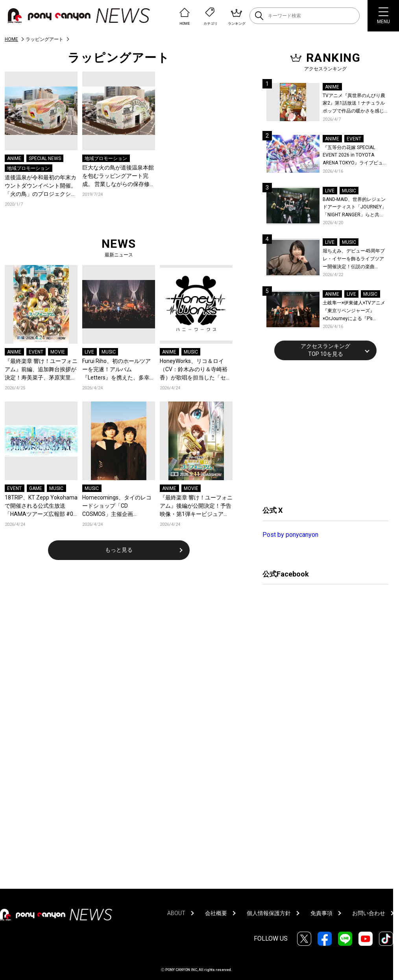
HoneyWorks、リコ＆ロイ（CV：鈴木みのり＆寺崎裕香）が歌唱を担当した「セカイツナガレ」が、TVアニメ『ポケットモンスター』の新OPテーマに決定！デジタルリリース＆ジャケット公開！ (196, 370)
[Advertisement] (321, 432)
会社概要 (216, 913)
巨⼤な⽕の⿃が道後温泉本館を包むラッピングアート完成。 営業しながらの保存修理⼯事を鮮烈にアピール (119, 176)
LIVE (89, 352)
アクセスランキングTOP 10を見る (325, 350)
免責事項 (321, 913)
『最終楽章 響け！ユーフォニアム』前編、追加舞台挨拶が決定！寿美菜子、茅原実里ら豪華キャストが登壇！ (41, 370)
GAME (36, 488)
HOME (11, 39)
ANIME (14, 158)
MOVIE (58, 352)
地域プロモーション (28, 168)
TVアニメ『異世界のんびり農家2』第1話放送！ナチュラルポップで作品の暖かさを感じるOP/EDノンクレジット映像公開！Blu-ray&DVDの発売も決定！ (355, 104)
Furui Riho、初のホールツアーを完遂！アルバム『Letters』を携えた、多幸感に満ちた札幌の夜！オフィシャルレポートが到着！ (119, 370)
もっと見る (119, 550)
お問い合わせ (369, 913)
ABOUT (176, 913)
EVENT (36, 352)
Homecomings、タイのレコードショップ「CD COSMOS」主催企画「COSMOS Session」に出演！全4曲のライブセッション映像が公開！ (117, 506)
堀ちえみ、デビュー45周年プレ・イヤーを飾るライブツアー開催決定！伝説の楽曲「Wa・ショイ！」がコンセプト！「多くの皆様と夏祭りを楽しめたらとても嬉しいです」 (355, 259)
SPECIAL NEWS (45, 158)
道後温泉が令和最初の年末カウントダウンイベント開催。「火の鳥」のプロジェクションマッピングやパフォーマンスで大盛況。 (41, 186)
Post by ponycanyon (290, 535)
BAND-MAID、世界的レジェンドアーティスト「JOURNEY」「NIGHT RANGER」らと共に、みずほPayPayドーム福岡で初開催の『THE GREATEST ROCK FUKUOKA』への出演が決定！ (355, 208)
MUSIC (109, 352)
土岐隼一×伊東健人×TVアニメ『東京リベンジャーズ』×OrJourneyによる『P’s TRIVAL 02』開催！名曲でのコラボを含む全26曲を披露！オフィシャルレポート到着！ (355, 311)
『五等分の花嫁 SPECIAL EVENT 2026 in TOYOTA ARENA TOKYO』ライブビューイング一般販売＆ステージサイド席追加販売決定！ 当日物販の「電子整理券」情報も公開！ (355, 156)
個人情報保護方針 (269, 913)
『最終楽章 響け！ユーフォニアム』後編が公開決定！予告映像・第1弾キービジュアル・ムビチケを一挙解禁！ (196, 506)
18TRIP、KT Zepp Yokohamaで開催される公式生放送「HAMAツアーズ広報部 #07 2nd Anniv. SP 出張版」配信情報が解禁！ (41, 506)
